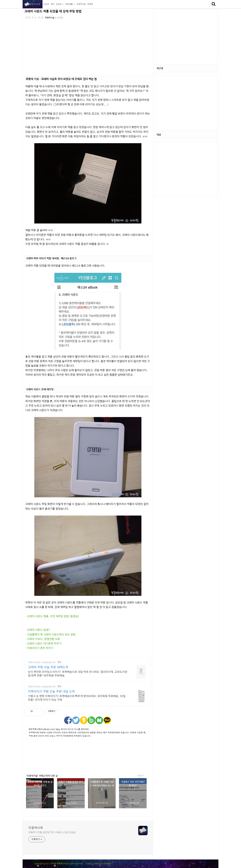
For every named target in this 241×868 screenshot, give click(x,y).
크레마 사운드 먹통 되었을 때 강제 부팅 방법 (53, 11)
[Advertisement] (88, 755)
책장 (52, 4)
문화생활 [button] (70, 4)
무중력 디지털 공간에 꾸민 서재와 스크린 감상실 (52, 832)
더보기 (140, 776)
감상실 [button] (60, 4)
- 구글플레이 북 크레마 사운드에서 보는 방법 (50, 634)
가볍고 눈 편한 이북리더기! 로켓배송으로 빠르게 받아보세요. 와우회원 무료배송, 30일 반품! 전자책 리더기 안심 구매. (77, 698)
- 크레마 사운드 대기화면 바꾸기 (43, 644)
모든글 (46, 4)
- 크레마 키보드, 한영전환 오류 (43, 639)
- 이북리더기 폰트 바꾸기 (39, 648)
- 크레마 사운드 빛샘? (38, 630)
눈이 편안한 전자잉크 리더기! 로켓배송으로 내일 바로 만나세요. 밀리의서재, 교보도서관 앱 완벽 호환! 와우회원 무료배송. (78, 674)
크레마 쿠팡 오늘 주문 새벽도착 (48, 667)
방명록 (90, 4)
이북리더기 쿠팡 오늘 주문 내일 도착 (51, 692)
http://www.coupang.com (42, 662)
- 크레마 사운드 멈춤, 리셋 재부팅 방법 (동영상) (52, 616)
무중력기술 (81, 4)
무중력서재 (33, 4)
